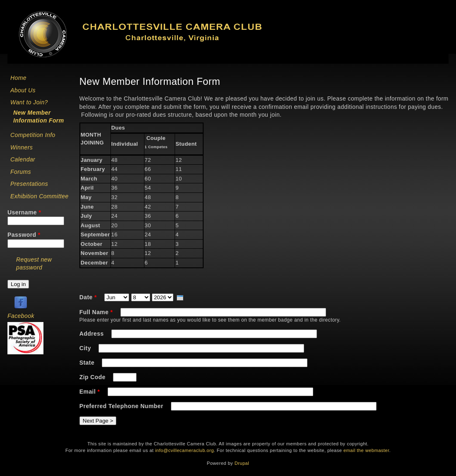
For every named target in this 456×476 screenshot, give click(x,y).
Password (24, 235)
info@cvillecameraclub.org (185, 450)
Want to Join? (29, 102)
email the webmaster (366, 450)
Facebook (21, 316)
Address (92, 334)
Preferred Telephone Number (122, 406)
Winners (22, 147)
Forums (21, 172)
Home (18, 78)
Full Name (96, 312)
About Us (23, 90)
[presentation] (180, 298)
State (88, 363)
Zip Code (94, 377)
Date (88, 297)
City (86, 348)
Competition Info (33, 135)
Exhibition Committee (40, 196)
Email (90, 392)
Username (24, 212)
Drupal (242, 463)
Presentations (29, 184)
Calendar (23, 159)
